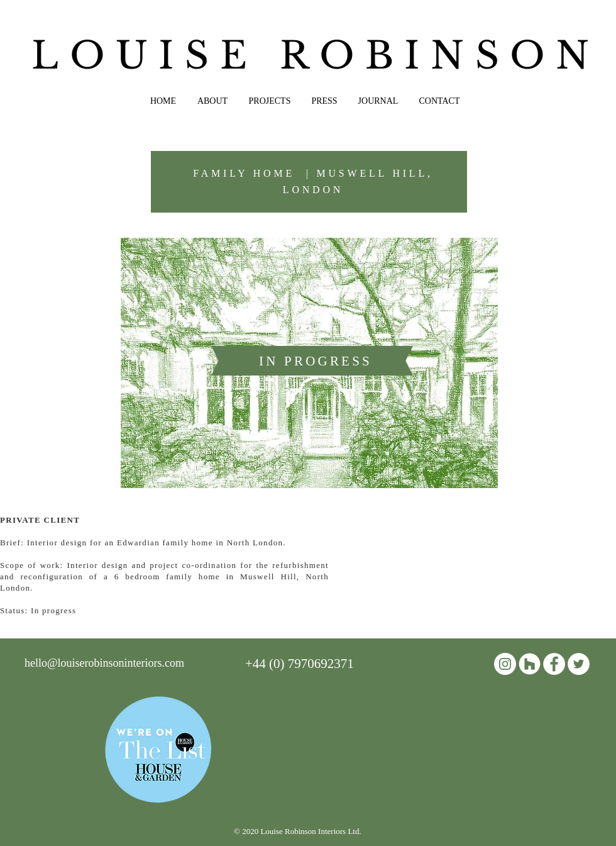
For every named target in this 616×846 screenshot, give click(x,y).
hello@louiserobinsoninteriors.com (104, 663)
